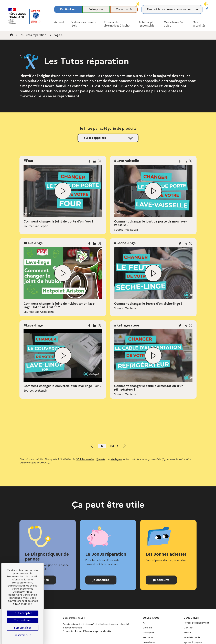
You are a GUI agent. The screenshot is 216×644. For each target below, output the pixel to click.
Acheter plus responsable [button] (147, 24)
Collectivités (124, 9)
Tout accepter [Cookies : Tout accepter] (23, 613)
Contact (189, 628)
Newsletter (149, 642)
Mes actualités (199, 24)
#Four (29, 161)
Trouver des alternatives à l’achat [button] (117, 24)
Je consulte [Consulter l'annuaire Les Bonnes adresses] (161, 580)
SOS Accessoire (85, 459)
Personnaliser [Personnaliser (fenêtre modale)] (23, 628)
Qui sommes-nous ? (74, 618)
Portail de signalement (196, 623)
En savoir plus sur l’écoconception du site (87, 631)
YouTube (148, 637)
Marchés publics (193, 637)
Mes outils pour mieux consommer (169, 9)
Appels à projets (193, 642)
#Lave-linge (33, 243)
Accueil (59, 22)
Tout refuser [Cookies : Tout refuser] (23, 620)
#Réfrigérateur (127, 325)
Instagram (149, 633)
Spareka (101, 459)
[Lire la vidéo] (63, 191)
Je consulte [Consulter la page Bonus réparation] (101, 580)
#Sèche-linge (125, 243)
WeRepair (116, 459)
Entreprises (96, 9)
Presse (187, 633)
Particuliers (68, 9)
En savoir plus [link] (23, 635)
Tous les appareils (94, 138)
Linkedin (147, 628)
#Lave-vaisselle (127, 161)
